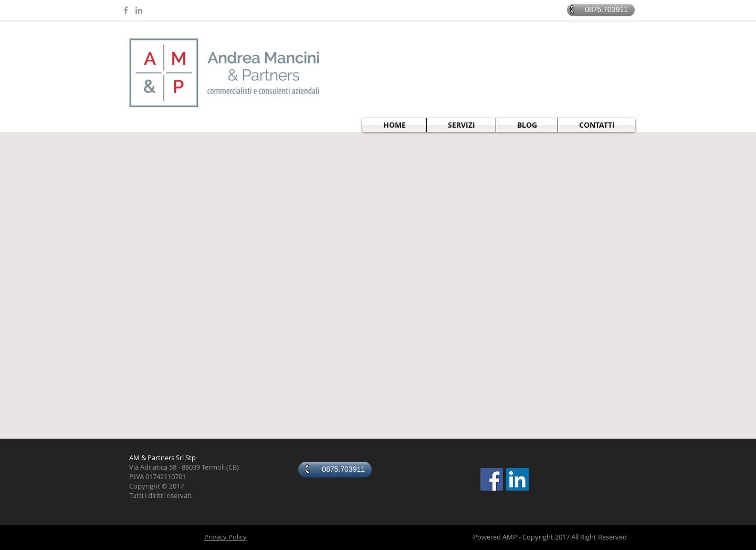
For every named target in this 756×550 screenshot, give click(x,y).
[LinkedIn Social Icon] (517, 479)
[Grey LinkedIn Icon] (139, 10)
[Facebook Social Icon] (492, 479)
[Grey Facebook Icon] (126, 10)
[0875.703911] (601, 10)
